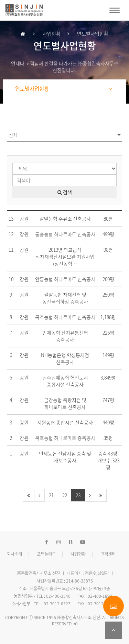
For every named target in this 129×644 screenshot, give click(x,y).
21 (51, 495)
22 (65, 495)
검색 (65, 192)
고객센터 (108, 554)
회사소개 (14, 554)
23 (78, 495)
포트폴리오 (46, 554)
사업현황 (78, 554)
